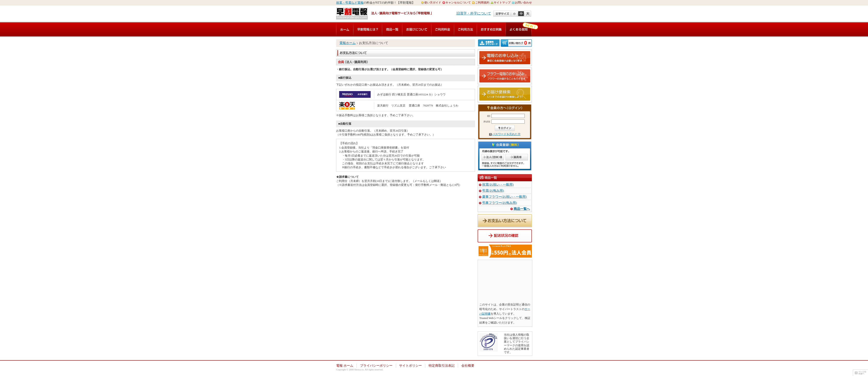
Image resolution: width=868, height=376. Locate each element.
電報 (345, 29)
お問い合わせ (523, 2)
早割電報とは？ (368, 29)
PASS (487, 122)
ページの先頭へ (860, 373)
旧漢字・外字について (474, 13)
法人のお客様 (493, 157)
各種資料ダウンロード (489, 43)
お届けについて (417, 29)
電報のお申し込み (505, 58)
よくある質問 (519, 29)
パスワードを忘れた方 (506, 134)
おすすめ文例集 (491, 29)
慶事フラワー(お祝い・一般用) (504, 197)
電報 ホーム (345, 366)
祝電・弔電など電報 (350, 3)
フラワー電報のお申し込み (505, 76)
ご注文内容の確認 (516, 43)
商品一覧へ (522, 209)
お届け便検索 (505, 94)
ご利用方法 (465, 29)
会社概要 (468, 366)
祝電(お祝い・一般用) (498, 185)
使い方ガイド (433, 2)
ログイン (505, 128)
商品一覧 (392, 29)
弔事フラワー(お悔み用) (500, 203)
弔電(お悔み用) (493, 191)
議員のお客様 (517, 157)
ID (489, 116)
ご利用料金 (443, 29)
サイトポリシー (410, 366)
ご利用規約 (482, 2)
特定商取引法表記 (442, 366)
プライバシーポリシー (376, 366)
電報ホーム (348, 43)
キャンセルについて (458, 2)
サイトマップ (502, 2)
